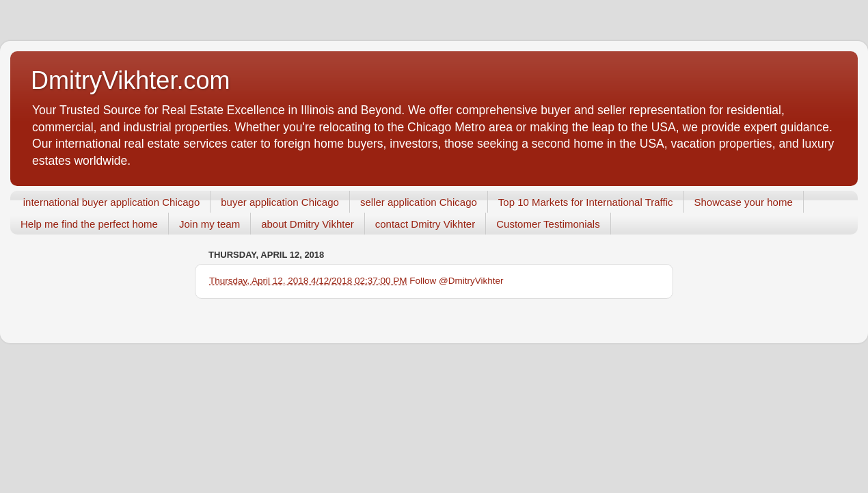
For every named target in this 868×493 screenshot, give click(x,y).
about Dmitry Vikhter (308, 224)
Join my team (209, 224)
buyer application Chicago (280, 202)
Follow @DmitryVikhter (456, 281)
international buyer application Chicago (112, 202)
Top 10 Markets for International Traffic (586, 202)
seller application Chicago (419, 202)
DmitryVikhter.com (130, 80)
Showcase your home (744, 202)
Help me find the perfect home (89, 224)
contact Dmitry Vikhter (425, 224)
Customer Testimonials (548, 224)
